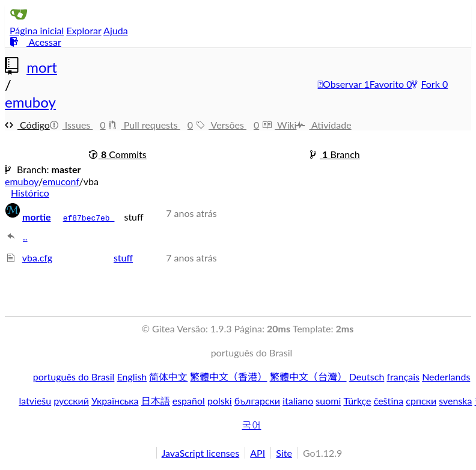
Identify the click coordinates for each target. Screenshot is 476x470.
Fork (427, 84)
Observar (341, 84)
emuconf (60, 181)
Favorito (388, 84)
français (403, 377)
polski (220, 401)
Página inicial (37, 30)
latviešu (35, 401)
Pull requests (152, 125)
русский (71, 401)
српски (421, 401)
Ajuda (115, 30)
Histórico (30, 193)
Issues (79, 125)
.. (25, 237)
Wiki (279, 125)
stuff (123, 258)
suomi (328, 401)
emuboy (30, 102)
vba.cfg (37, 258)
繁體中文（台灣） (308, 377)
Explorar (84, 30)
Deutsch (367, 377)
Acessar (35, 42)
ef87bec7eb (89, 218)
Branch (335, 154)
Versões (229, 125)
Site (284, 453)
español (189, 401)
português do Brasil (74, 377)
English (132, 377)
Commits (118, 154)
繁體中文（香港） (228, 377)
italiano (298, 401)
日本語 (156, 401)
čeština (389, 401)
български (257, 401)
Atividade (324, 125)
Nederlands (446, 377)
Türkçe (357, 401)
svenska (455, 401)
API (258, 453)
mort (42, 67)
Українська (115, 401)
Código (27, 125)
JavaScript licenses (201, 453)
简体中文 (168, 377)
